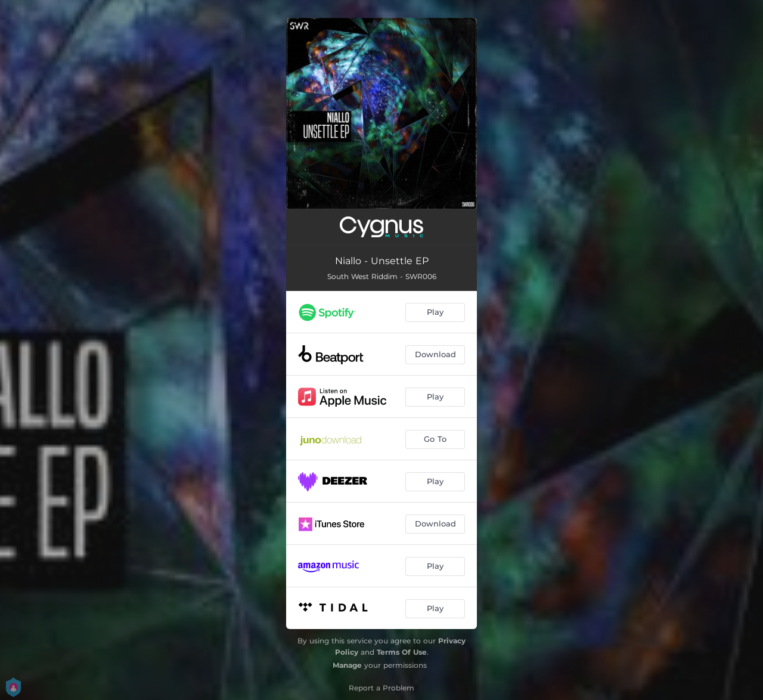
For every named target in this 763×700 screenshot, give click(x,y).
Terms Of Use (402, 652)
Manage (347, 665)
